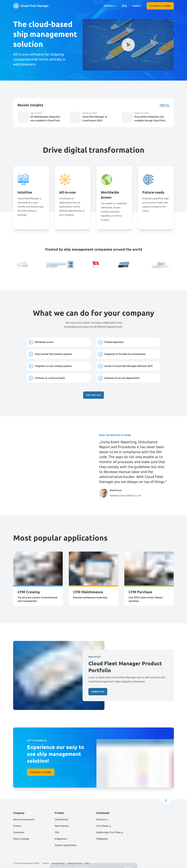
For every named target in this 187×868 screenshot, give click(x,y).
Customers (19, 832)
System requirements (66, 845)
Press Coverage (21, 839)
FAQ (57, 832)
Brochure (101, 820)
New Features (62, 826)
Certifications (62, 820)
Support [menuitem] (137, 6)
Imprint (46, 863)
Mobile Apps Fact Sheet (109, 832)
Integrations (61, 839)
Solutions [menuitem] (110, 6)
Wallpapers (102, 839)
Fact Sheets (102, 826)
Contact (17, 826)
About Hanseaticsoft (24, 820)
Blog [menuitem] (124, 6)
